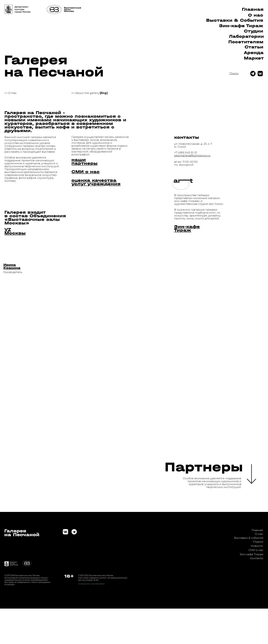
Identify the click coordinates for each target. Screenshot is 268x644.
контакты (187, 137)
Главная (253, 9)
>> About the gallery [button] (90, 93)
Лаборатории (246, 36)
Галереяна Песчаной (22, 533)
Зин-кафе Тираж (252, 554)
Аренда (254, 53)
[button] (12, 266)
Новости (257, 546)
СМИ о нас (256, 550)
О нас (256, 15)
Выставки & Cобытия (235, 20)
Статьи (254, 47)
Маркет (254, 58)
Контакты (257, 558)
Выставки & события (249, 538)
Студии (254, 31)
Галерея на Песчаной (54, 66)
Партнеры (204, 467)
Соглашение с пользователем (91, 584)
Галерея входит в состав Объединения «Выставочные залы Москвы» (35, 218)
